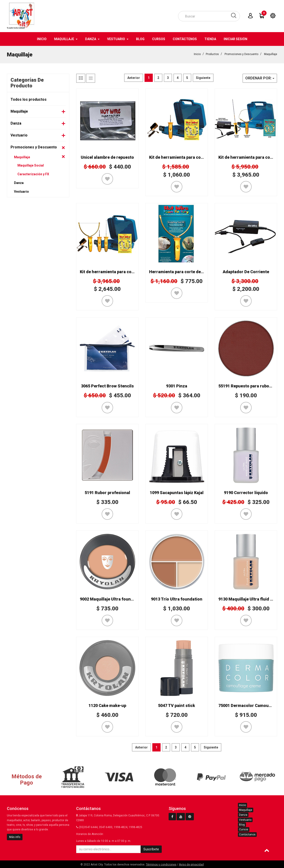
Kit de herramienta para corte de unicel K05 (122, 272)
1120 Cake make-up (107, 705)
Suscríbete (151, 849)
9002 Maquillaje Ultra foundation (112, 599)
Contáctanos (247, 835)
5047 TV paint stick (177, 705)
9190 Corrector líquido (246, 493)
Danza (16, 123)
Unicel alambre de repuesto (107, 157)
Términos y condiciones (161, 865)
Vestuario (19, 135)
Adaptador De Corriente (246, 272)
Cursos (244, 829)
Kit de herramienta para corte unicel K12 (188, 157)
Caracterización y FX (33, 174)
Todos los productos (29, 99)
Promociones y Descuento (241, 54)
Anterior (134, 78)
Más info (15, 837)
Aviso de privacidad (191, 865)
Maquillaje (271, 54)
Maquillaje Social (31, 165)
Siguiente (203, 78)
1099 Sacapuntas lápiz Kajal (177, 493)
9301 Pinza (177, 386)
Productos (212, 54)
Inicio (197, 54)
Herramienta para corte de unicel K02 (185, 272)
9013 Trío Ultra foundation (177, 599)
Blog (242, 825)
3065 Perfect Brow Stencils (107, 386)
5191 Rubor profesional (107, 493)
